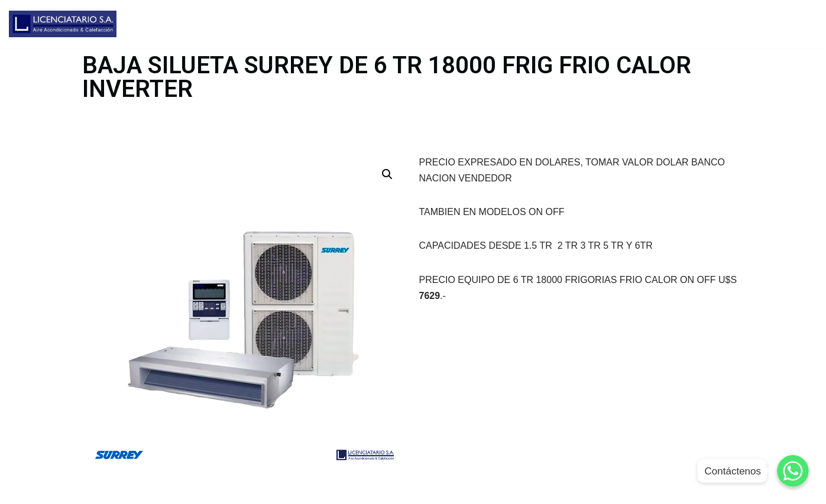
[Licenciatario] (63, 24)
